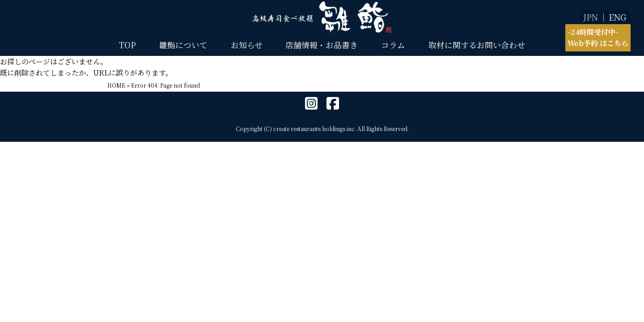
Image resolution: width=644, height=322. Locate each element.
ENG (617, 17)
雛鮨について (183, 45)
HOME (116, 85)
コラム (393, 45)
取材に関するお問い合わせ (477, 45)
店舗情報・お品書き (322, 45)
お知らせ (247, 45)
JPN (591, 17)
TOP (127, 45)
